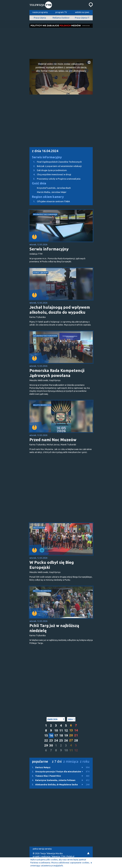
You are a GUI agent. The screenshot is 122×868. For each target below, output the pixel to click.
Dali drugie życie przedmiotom (48, 170)
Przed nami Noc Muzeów (53, 440)
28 (76, 740)
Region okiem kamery (48, 197)
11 (61, 730)
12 (66, 730)
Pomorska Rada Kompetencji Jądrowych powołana (57, 373)
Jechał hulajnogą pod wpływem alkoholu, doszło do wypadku (60, 310)
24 (56, 740)
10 (56, 730)
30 (51, 745)
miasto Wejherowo (42, 405)
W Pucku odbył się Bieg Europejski (52, 565)
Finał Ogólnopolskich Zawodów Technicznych (56, 162)
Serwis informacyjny (47, 157)
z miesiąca (71, 761)
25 (61, 740)
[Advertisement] (61, 42)
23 (51, 740)
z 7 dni (57, 761)
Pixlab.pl (70, 856)
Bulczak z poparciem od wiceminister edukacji (56, 166)
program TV (61, 12)
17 (56, 735)
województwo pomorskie (45, 214)
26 (66, 740)
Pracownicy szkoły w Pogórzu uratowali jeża (55, 179)
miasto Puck (39, 528)
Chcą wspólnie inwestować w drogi (50, 174)
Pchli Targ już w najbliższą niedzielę (54, 628)
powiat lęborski (41, 272)
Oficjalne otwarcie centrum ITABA (50, 201)
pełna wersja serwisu (42, 849)
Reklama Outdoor (61, 18)
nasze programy (40, 12)
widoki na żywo (82, 12)
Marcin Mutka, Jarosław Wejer (52, 192)
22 (46, 740)
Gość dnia (39, 183)
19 (66, 735)
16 (51, 735)
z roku (85, 761)
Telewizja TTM (58, 856)
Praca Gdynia (40, 18)
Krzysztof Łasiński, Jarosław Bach (54, 188)
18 (61, 735)
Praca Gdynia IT (82, 18)
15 (46, 735)
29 (46, 745)
